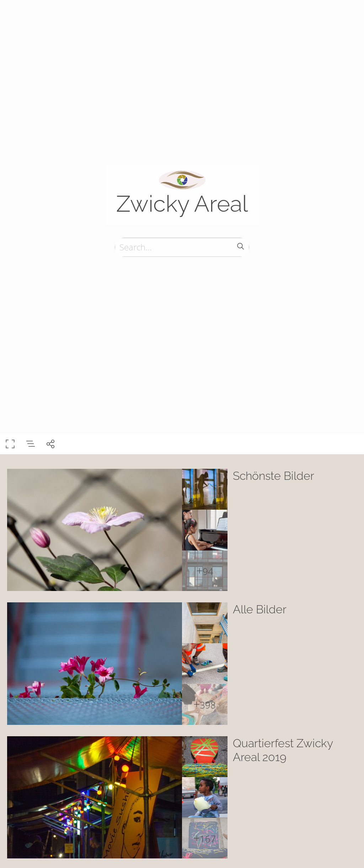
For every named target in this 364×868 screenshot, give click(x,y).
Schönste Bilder (274, 476)
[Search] (182, 247)
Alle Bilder (260, 609)
